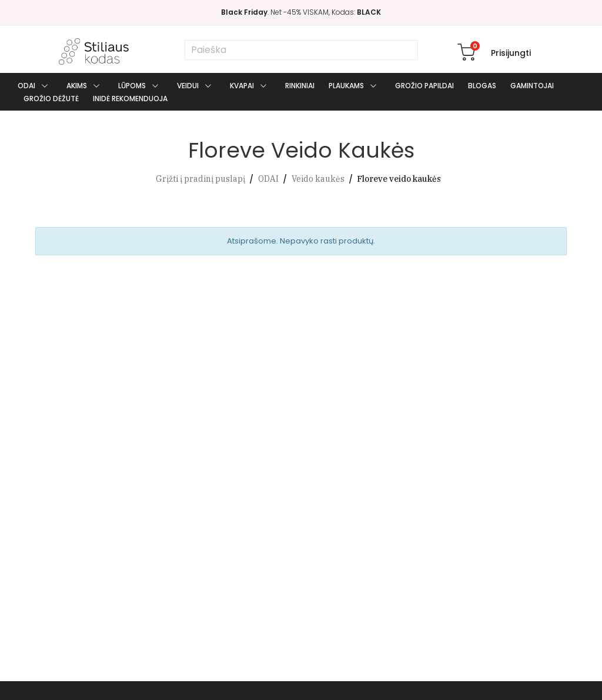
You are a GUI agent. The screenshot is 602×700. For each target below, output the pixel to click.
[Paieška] (301, 50)
